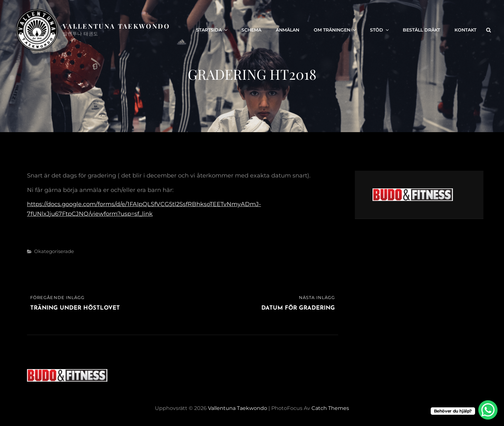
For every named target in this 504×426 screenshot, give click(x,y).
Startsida (212, 30)
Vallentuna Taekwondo (117, 26)
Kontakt (465, 30)
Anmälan (288, 30)
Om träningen (335, 30)
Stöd (380, 30)
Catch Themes (330, 408)
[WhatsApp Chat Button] (488, 410)
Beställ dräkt (421, 30)
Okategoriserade (54, 251)
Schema (251, 30)
